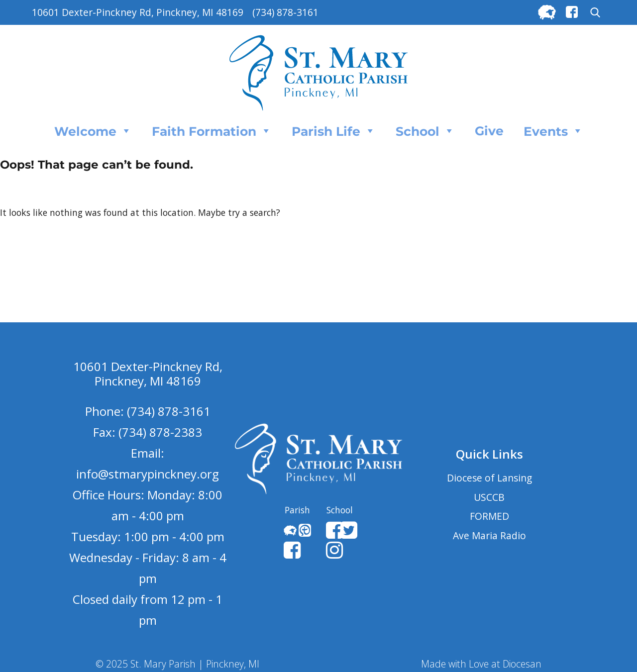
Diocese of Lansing (489, 478)
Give (489, 131)
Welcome (93, 131)
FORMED (489, 516)
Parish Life (334, 131)
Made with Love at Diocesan (481, 664)
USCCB (489, 497)
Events (553, 131)
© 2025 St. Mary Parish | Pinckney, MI (177, 664)
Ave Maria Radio (489, 535)
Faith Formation (212, 131)
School (425, 131)
